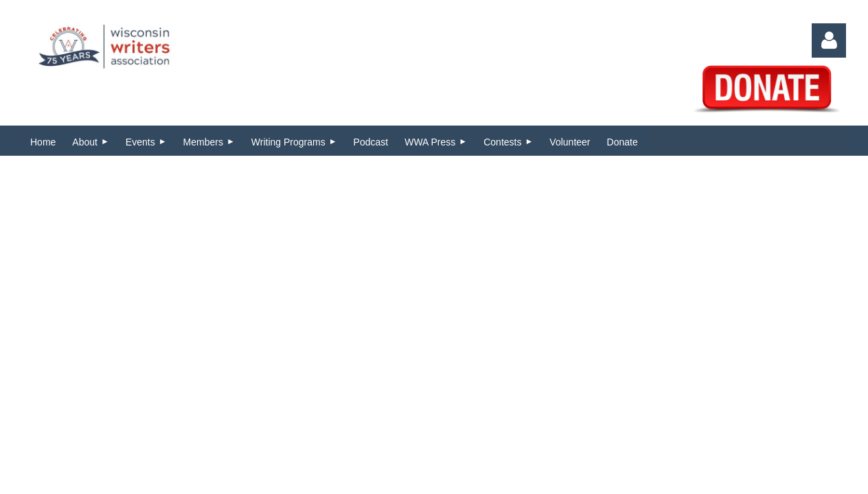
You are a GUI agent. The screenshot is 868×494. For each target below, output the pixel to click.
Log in (829, 40)
